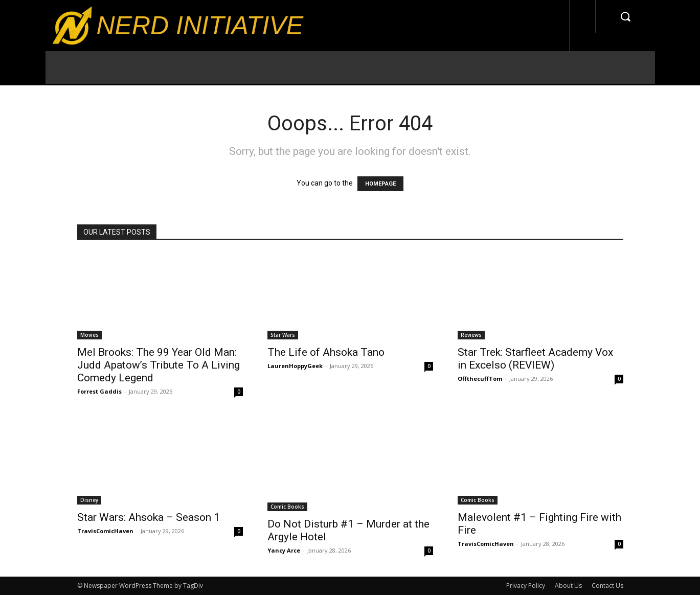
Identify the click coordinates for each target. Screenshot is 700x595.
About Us (568, 586)
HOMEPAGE (380, 184)
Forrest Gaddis (99, 391)
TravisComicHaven (105, 531)
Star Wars (283, 335)
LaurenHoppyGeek (295, 366)
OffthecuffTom (480, 379)
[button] (625, 16)
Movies (89, 335)
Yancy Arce (284, 550)
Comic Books (287, 507)
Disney (89, 500)
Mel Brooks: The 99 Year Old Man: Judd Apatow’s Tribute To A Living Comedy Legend (159, 365)
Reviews (471, 335)
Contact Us (607, 586)
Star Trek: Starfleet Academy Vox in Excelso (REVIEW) (535, 359)
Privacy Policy (526, 586)
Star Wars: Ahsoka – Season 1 (149, 517)
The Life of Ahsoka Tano (326, 352)
